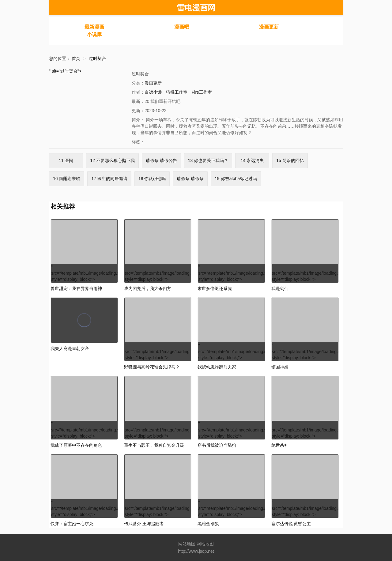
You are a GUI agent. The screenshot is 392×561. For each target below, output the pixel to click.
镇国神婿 (280, 367)
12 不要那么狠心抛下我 (112, 160)
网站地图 (187, 544)
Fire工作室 (202, 92)
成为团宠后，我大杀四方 (148, 288)
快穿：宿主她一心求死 (72, 524)
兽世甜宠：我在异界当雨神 (76, 288)
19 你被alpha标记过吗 (236, 179)
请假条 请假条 (190, 179)
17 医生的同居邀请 (109, 179)
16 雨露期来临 (67, 179)
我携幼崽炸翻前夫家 (217, 367)
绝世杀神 (280, 445)
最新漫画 (94, 27)
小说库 (94, 34)
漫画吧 (182, 27)
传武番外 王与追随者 (144, 524)
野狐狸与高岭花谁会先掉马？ (152, 367)
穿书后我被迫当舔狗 (217, 445)
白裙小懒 (153, 92)
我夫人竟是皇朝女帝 (70, 348)
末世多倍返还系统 (215, 288)
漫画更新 (269, 27)
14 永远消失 (252, 160)
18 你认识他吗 (152, 179)
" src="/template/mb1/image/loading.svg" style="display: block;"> (85, 251)
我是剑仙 (280, 288)
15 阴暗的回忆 (290, 160)
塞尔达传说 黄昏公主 (291, 524)
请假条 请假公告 (161, 160)
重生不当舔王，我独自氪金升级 (154, 445)
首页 (76, 58)
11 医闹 (66, 160)
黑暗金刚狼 (208, 524)
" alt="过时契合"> (65, 71)
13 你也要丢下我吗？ (208, 160)
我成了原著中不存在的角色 (76, 445)
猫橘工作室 (177, 92)
